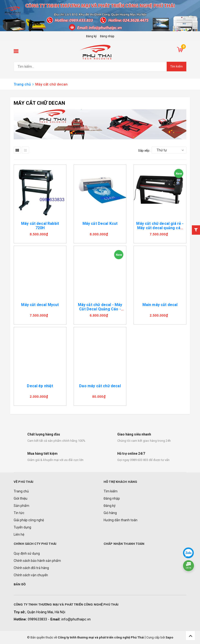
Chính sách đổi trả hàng (31, 568)
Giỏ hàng (110, 513)
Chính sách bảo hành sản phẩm (37, 561)
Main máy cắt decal (160, 305)
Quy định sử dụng (27, 553)
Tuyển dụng (22, 527)
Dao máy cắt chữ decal (100, 386)
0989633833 (38, 619)
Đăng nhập (107, 36)
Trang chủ (21, 491)
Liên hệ (19, 534)
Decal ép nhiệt (40, 386)
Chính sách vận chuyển (31, 575)
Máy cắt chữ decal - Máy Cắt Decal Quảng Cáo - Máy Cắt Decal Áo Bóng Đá (100, 311)
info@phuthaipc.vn (76, 619)
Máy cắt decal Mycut (40, 305)
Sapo (169, 637)
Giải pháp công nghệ (29, 520)
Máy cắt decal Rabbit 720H (40, 226)
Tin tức (19, 513)
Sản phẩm (21, 506)
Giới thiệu (21, 498)
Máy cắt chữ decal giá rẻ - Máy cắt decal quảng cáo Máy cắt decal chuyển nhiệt (160, 230)
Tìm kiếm (176, 66)
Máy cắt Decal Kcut (100, 224)
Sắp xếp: (144, 150)
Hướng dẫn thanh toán (121, 520)
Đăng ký (91, 36)
